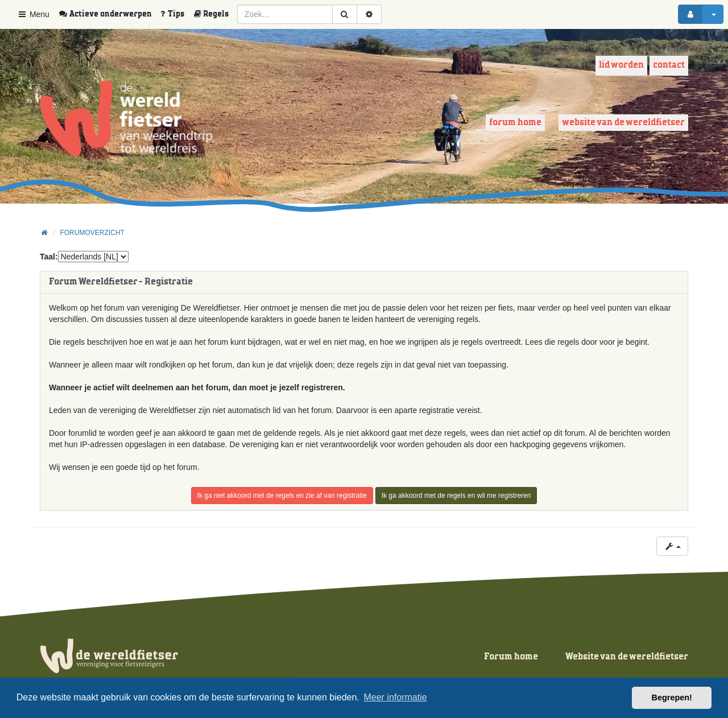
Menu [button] (33, 14)
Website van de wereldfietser (623, 123)
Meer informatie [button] (395, 697)
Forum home (515, 123)
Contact (669, 65)
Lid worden (621, 65)
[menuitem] (109, 14)
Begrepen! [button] (672, 698)
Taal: (49, 257)
